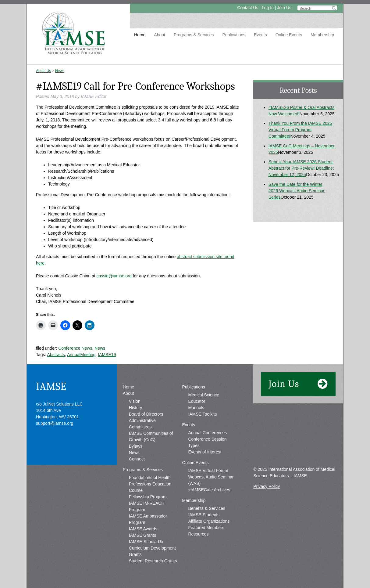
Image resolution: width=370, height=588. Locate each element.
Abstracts (56, 355)
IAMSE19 (107, 355)
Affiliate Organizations (209, 521)
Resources (198, 534)
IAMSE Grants (142, 535)
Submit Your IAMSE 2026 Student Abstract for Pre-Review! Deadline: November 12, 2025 (301, 168)
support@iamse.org (55, 423)
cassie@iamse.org (114, 276)
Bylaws (136, 446)
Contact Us (248, 8)
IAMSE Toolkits (202, 414)
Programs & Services (194, 35)
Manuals (196, 408)
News (60, 71)
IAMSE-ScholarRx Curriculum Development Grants (152, 548)
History (136, 408)
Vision (135, 401)
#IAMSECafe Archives (209, 490)
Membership (322, 35)
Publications (234, 35)
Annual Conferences (207, 433)
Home (140, 35)
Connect (137, 459)
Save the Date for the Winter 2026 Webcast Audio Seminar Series (297, 191)
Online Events (289, 35)
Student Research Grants (153, 561)
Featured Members (206, 528)
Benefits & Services (206, 508)
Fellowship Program (148, 497)
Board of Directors (146, 414)
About (160, 35)
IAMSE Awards (143, 529)
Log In (268, 8)
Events (260, 35)
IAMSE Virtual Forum (208, 471)
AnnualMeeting (81, 355)
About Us (43, 71)
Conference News (75, 348)
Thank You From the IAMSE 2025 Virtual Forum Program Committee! (300, 130)
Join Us (284, 8)
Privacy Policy (267, 486)
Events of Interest (205, 452)
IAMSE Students (204, 515)
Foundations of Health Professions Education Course (150, 484)
